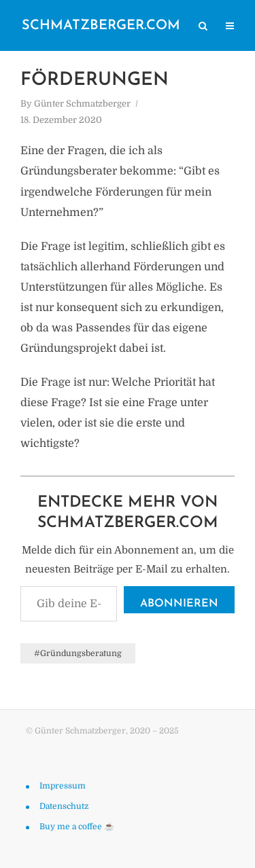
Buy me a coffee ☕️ (77, 827)
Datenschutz (64, 806)
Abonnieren (179, 604)
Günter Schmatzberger (82, 104)
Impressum (63, 786)
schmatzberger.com (101, 26)
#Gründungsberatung (78, 653)
